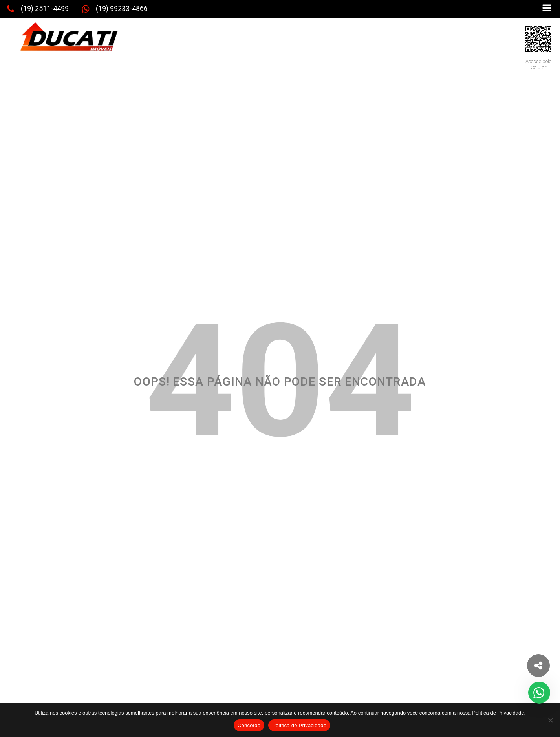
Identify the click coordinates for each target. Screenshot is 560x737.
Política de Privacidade (299, 725)
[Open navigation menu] (547, 9)
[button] (38, 9)
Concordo (249, 725)
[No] (550, 720)
